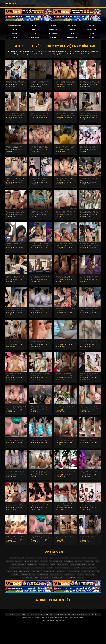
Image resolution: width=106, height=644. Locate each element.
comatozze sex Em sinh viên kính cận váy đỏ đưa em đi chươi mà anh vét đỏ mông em (65, 538)
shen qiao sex (94, 559)
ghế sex (56, 566)
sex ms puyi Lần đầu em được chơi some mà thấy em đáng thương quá (64, 375)
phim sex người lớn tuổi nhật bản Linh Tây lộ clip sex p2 (90, 473)
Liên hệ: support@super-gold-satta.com (53, 623)
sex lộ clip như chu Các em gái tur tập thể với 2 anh (89, 505)
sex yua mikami (72, 573)
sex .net (51, 559)
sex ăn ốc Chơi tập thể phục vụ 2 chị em (16, 343)
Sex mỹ (91, 26)
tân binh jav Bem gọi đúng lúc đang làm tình (15, 245)
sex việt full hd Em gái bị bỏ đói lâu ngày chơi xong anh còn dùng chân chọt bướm (41, 245)
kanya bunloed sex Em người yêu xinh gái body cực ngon (41, 180)
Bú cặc (34, 34)
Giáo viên (53, 26)
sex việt (10, 85)
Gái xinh (34, 26)
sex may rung (21, 562)
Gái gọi (15, 34)
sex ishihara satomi (41, 559)
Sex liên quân (53, 30)
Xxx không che (72, 37)
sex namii (85, 559)
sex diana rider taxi (91, 576)
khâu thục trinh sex (13, 569)
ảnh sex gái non (76, 559)
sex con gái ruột (29, 559)
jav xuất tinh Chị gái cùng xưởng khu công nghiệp (16, 538)
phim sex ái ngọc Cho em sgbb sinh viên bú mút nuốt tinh (15, 278)
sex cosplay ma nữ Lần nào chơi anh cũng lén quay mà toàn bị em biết (90, 82)
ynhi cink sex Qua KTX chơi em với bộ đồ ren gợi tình (15, 147)
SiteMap (81, 619)
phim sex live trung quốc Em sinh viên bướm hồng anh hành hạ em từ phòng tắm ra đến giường (16, 82)
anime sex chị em (47, 566)
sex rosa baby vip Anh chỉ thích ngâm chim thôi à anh (15, 375)
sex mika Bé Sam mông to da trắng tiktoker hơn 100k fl (89, 538)
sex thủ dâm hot (72, 562)
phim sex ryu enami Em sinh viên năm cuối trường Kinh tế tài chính (65, 180)
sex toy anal (14, 580)
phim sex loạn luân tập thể (21, 566)
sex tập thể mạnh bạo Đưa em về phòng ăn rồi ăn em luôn (65, 408)
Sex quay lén (53, 34)
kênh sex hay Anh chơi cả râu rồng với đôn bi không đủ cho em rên (16, 440)
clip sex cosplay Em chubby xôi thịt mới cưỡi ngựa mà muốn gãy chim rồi (16, 115)
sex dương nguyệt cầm (62, 559)
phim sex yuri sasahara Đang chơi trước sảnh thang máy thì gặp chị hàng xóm (89, 115)
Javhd (72, 34)
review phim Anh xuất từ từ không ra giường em (41, 375)
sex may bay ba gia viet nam (40, 580)
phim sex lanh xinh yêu (77, 576)
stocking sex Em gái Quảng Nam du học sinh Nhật (40, 278)
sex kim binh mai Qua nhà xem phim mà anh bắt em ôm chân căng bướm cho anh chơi (15, 473)
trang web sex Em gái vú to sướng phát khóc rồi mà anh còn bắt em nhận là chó (16, 310)
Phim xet (15, 37)
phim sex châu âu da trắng (63, 569)
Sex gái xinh (53, 37)
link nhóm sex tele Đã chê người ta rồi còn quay (40, 343)
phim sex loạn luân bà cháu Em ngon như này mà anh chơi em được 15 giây (15, 180)
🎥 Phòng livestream (15, 25)
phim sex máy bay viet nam (90, 569)
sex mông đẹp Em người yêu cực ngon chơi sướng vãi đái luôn (65, 213)
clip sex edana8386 (34, 573)
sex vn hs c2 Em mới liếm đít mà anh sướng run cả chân (65, 505)
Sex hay (91, 37)
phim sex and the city (67, 566)
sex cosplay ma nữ (55, 580)
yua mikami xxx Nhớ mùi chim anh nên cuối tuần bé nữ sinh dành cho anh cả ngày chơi (64, 440)
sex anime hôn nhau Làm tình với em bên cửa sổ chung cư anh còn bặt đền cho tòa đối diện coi (65, 147)
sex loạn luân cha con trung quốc (19, 576)
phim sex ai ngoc (40, 569)
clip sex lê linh (76, 569)
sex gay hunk (34, 576)
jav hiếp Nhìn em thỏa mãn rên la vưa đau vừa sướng (90, 180)
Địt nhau (15, 30)
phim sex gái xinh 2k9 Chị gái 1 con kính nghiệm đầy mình (89, 440)
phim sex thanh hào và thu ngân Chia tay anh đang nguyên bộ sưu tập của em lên (40, 115)
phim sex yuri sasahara (69, 580)
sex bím (9, 566)
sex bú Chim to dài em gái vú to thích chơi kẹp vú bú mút (40, 82)
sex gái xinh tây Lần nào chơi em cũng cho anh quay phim (90, 310)
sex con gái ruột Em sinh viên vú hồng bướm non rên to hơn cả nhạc (90, 245)
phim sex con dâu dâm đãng (83, 566)
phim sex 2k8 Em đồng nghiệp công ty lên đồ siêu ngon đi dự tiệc (40, 408)
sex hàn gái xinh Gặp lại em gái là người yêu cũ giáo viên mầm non (16, 408)
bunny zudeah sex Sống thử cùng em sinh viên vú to (64, 343)
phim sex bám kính (47, 573)
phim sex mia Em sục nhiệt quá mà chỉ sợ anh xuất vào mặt (40, 505)
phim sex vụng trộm (60, 573)
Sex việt (72, 30)
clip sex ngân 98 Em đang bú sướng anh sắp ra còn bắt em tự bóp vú (65, 245)
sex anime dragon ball (85, 573)
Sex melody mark (34, 37)
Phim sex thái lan (91, 30)
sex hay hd (50, 569)
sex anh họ (96, 566)
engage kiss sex (35, 566)
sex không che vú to (27, 569)
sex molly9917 (83, 562)
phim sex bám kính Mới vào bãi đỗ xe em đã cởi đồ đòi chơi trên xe (90, 147)
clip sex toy (92, 580)
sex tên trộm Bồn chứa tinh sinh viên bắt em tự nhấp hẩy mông (15, 213)
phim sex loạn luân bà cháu (48, 576)
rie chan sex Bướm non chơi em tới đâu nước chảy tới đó (40, 310)
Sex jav (34, 30)
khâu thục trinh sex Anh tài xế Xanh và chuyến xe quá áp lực (40, 213)
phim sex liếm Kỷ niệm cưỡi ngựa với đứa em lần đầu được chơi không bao (90, 375)
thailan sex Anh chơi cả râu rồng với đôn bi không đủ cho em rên (40, 538)
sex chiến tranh (82, 580)
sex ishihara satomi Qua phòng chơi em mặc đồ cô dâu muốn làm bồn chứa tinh (89, 213)
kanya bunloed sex (63, 576)
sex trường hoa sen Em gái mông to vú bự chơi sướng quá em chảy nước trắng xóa (16, 505)
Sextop (91, 34)
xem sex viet (47, 562)
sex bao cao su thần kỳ (59, 562)
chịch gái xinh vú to (20, 573)
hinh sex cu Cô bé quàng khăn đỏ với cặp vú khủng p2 (89, 278)
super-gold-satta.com (34, 619)
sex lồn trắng (11, 562)
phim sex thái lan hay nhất (15, 559)
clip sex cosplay (94, 562)
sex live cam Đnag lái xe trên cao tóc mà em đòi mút (65, 473)
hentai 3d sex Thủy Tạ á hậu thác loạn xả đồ (65, 310)
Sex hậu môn (72, 26)
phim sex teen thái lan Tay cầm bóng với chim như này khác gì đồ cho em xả (89, 408)
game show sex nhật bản (34, 562)
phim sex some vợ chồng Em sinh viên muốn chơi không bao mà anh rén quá (40, 147)
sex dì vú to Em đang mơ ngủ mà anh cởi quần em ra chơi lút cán (40, 440)
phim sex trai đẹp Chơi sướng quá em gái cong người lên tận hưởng (65, 82)
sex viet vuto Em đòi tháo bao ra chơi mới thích (90, 343)
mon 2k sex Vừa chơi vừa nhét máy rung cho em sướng (64, 278)
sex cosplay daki (25, 580)
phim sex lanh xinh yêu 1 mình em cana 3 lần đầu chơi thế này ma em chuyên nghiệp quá (65, 115)
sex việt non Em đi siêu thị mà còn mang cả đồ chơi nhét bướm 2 (40, 473)
